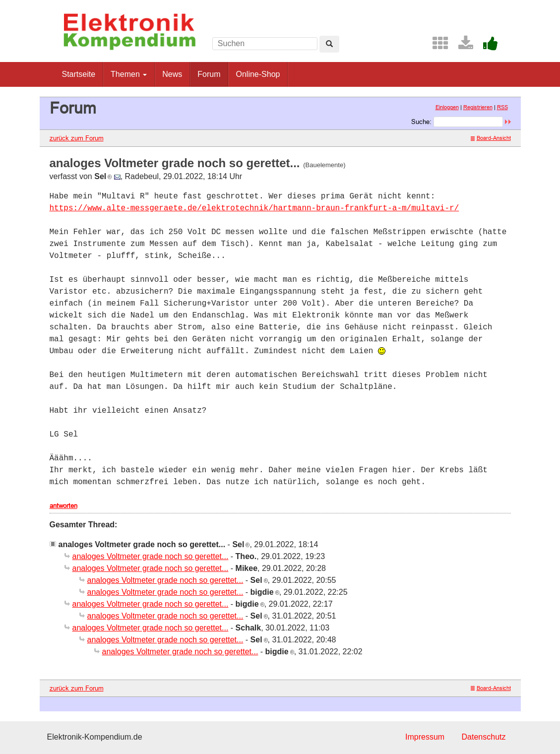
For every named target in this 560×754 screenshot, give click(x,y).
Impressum (425, 737)
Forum (209, 74)
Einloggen (447, 107)
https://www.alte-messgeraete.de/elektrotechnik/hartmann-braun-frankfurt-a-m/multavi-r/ (254, 208)
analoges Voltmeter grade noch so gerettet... (151, 556)
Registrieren (478, 107)
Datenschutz (484, 737)
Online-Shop (258, 74)
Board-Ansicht (491, 138)
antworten (63, 505)
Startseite (79, 74)
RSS (502, 107)
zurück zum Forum (77, 138)
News (172, 74)
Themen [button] (129, 74)
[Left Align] (329, 44)
